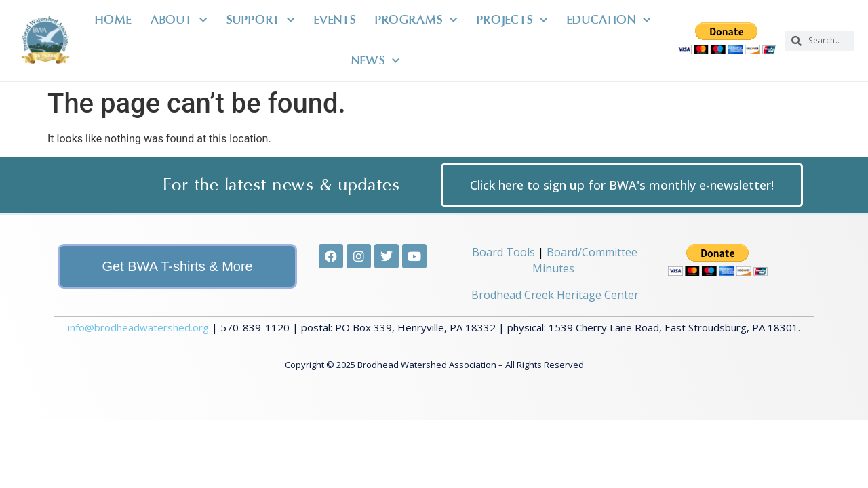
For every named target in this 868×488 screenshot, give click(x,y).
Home (113, 20)
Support (261, 21)
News (376, 61)
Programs (416, 21)
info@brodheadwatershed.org (138, 314)
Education (609, 21)
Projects (512, 21)
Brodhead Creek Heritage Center (555, 281)
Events (335, 20)
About (179, 21)
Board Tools (504, 239)
